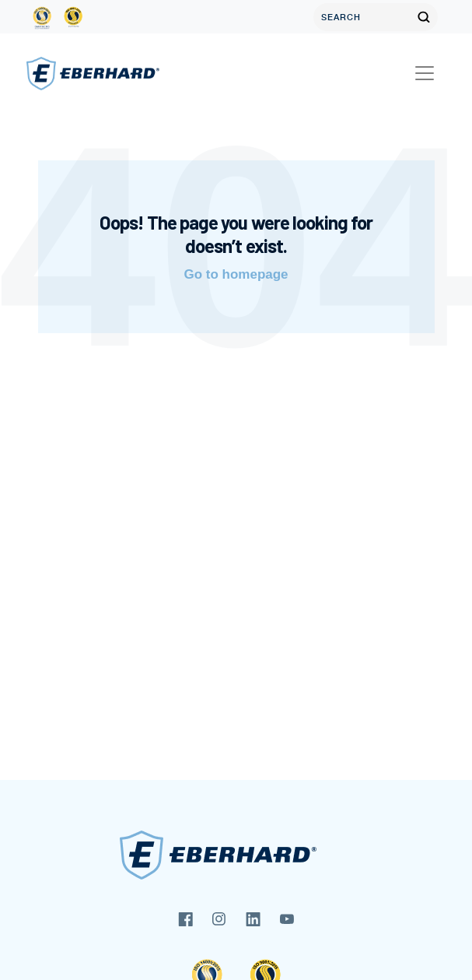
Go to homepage (236, 274)
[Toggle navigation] (425, 73)
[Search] (362, 17)
